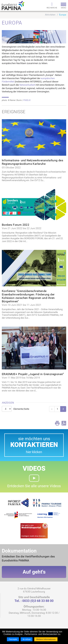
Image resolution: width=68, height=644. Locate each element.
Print (57, 423)
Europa (63, 15)
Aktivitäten (50, 15)
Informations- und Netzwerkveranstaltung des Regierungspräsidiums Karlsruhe (32, 162)
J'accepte (13, 639)
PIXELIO (27, 100)
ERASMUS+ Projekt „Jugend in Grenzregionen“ (33, 374)
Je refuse (27, 639)
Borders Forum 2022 (16, 225)
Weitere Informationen (46, 639)
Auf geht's (34, 572)
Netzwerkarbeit (27, 85)
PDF (64, 423)
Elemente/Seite (21, 409)
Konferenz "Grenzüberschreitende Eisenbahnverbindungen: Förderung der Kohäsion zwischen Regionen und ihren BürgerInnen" (28, 296)
